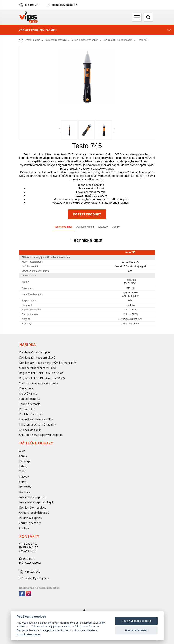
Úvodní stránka (30, 40)
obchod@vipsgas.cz (64, 5)
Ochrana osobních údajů (34, 513)
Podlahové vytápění (31, 414)
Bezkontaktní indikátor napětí (118, 40)
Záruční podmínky (30, 523)
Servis (23, 482)
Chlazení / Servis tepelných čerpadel (41, 435)
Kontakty (25, 492)
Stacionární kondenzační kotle (37, 368)
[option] (87, 77)
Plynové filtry (27, 409)
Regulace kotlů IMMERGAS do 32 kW (41, 373)
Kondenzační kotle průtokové (37, 358)
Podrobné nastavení (29, 634)
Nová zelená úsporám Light (36, 503)
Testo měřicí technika (56, 40)
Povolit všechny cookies (136, 621)
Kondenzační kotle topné (34, 353)
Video (23, 472)
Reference (25, 487)
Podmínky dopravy (31, 518)
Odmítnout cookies (136, 630)
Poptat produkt (87, 214)
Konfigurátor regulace (33, 508)
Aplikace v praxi (85, 227)
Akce (22, 451)
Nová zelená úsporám (33, 497)
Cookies (24, 528)
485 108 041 (32, 5)
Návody (24, 477)
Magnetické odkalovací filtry (36, 420)
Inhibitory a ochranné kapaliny (38, 425)
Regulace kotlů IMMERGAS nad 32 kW (42, 378)
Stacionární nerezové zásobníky (39, 383)
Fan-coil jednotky (30, 399)
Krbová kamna (28, 394)
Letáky (23, 466)
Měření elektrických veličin (85, 40)
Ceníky (116, 227)
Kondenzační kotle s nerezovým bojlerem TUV (48, 363)
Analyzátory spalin (30, 430)
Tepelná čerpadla (30, 404)
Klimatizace (26, 389)
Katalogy (103, 227)
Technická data (63, 227)
